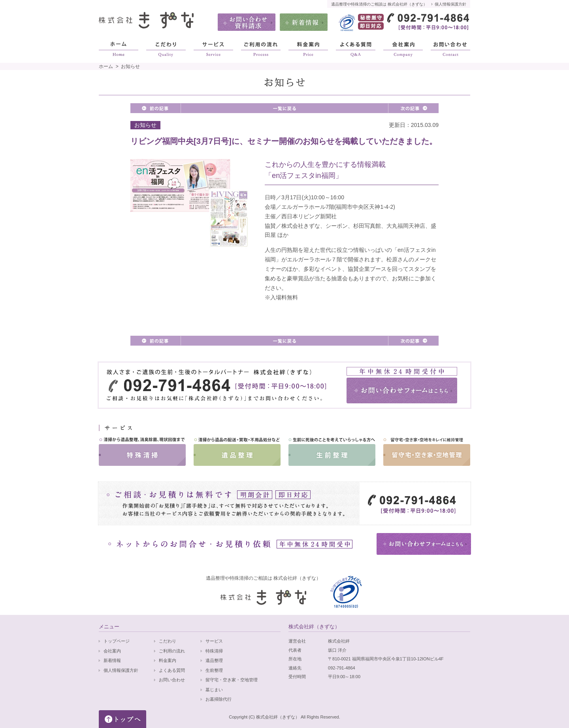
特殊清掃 (214, 651)
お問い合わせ (172, 680)
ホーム (106, 66)
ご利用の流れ (172, 651)
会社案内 (112, 651)
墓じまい (214, 690)
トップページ (117, 641)
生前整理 (214, 670)
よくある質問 (172, 670)
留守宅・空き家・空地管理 (232, 680)
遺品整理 (214, 660)
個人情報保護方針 (450, 4)
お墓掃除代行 (219, 699)
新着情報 (112, 660)
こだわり (168, 641)
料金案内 (168, 660)
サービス (214, 641)
